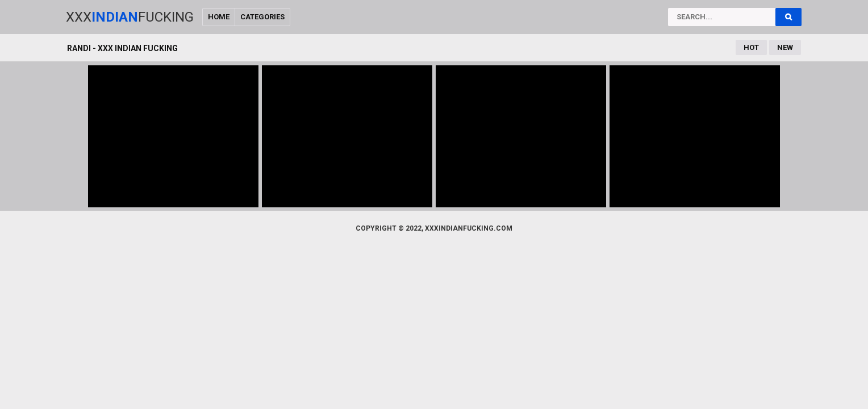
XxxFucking (130, 17)
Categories (262, 17)
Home (219, 17)
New (785, 47)
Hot (751, 47)
